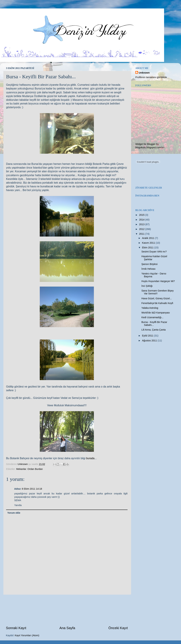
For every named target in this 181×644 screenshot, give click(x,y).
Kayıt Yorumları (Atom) (27, 635)
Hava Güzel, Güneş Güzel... (157, 298)
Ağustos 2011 (150, 341)
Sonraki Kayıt (16, 628)
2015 (142, 215)
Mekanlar (21, 469)
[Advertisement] (67, 610)
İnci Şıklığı (147, 286)
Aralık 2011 (149, 238)
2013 (142, 224)
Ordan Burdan (35, 469)
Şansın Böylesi (149, 264)
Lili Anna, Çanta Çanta (154, 330)
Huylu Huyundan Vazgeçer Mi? (158, 281)
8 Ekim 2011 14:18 (32, 489)
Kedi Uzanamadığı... (152, 317)
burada (90, 458)
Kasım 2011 (149, 243)
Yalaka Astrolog (150, 308)
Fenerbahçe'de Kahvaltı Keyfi (157, 303)
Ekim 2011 (148, 248)
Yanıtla (18, 505)
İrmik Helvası (148, 269)
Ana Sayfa (67, 628)
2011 (142, 234)
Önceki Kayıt (118, 628)
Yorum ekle (14, 513)
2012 (142, 229)
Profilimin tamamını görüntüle (151, 77)
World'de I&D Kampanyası (156, 313)
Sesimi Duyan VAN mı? (154, 252)
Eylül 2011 (148, 336)
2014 (142, 220)
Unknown (144, 73)
